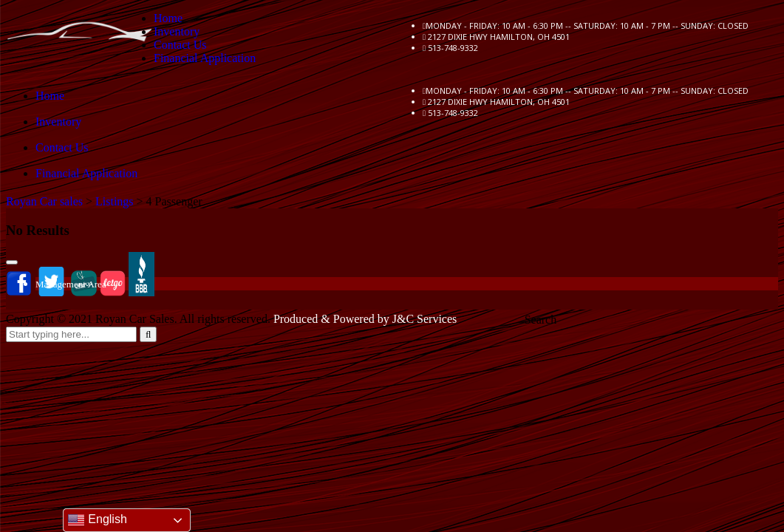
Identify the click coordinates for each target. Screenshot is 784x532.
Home (168, 18)
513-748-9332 (453, 48)
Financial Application (205, 58)
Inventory (177, 31)
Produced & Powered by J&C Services (365, 319)
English (97, 520)
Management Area (71, 284)
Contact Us (180, 45)
